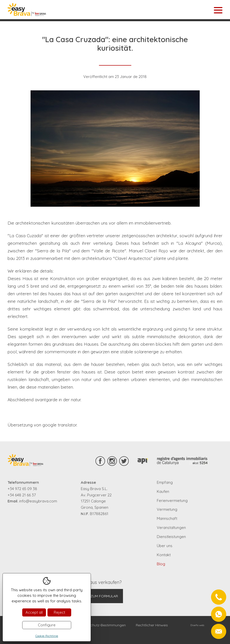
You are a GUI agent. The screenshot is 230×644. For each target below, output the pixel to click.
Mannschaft (167, 518)
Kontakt (164, 555)
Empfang (165, 482)
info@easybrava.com (38, 501)
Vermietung (167, 509)
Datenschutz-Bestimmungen (102, 625)
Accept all (34, 612)
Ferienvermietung (172, 501)
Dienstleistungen (171, 537)
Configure (47, 625)
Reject (59, 612)
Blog (161, 564)
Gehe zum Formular (99, 596)
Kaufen (163, 491)
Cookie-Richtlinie (47, 636)
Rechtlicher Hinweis (152, 625)
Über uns (165, 546)
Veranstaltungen (171, 528)
